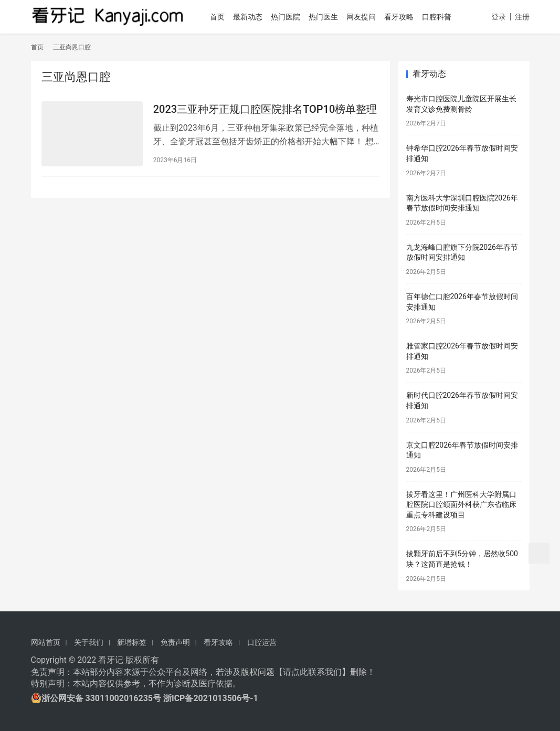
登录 (499, 17)
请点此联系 (304, 672)
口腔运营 (262, 642)
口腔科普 (440, 17)
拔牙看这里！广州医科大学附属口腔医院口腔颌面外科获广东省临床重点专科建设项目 (461, 505)
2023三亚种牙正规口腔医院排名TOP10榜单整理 (265, 109)
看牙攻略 (403, 17)
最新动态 (251, 17)
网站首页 (46, 642)
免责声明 (175, 642)
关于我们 (89, 642)
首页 (221, 17)
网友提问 (365, 17)
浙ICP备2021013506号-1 (211, 698)
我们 (333, 672)
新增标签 (132, 642)
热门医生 (327, 17)
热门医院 (289, 17)
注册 (522, 17)
